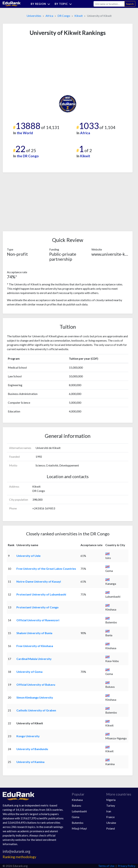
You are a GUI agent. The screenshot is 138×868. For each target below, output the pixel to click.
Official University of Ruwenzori (38, 620)
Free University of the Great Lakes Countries (46, 569)
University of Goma (29, 672)
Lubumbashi (79, 811)
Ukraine (111, 823)
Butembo (78, 823)
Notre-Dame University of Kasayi (39, 581)
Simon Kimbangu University (35, 697)
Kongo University (28, 736)
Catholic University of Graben (36, 710)
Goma (76, 817)
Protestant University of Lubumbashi (41, 594)
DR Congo (64, 16)
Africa (49, 16)
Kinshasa (77, 800)
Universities (34, 16)
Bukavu (76, 805)
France (110, 817)
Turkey (111, 805)
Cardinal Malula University (34, 659)
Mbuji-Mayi (79, 828)
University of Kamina (30, 762)
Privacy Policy (127, 866)
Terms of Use (106, 866)
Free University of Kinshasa (35, 646)
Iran (109, 811)
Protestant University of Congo (37, 607)
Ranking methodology (19, 857)
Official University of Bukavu (36, 685)
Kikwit (79, 16)
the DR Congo (28, 156)
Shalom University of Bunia (34, 633)
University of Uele (28, 556)
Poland (111, 828)
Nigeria (111, 800)
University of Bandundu (32, 749)
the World (25, 133)
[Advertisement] (34, 65)
